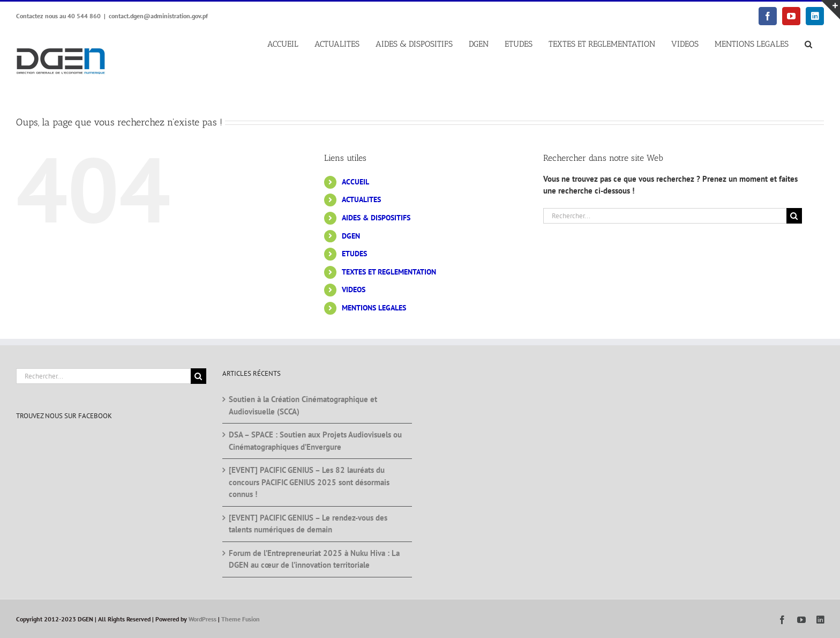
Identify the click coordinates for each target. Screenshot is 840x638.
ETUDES (354, 254)
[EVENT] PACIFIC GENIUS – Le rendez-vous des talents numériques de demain (308, 524)
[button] (808, 44)
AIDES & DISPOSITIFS (376, 218)
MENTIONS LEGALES (374, 308)
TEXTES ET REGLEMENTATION (389, 272)
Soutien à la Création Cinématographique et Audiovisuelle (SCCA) (303, 405)
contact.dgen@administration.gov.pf (158, 16)
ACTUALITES (361, 199)
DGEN (351, 236)
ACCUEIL (355, 182)
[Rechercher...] (665, 216)
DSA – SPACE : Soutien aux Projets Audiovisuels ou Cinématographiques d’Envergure (315, 441)
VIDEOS (354, 290)
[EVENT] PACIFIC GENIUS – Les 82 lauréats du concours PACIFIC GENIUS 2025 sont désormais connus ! (309, 482)
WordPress (202, 619)
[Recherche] (794, 216)
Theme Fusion (241, 619)
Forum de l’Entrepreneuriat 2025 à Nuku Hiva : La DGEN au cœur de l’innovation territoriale (314, 559)
